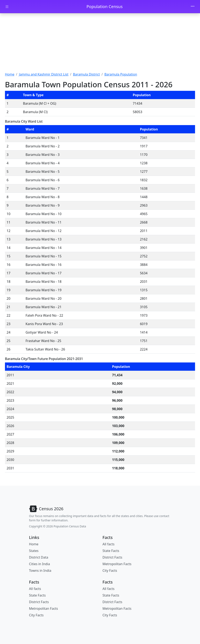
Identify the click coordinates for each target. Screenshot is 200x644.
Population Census (105, 7)
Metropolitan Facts (117, 564)
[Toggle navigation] (193, 7)
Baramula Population (121, 74)
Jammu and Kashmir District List (44, 74)
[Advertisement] (100, 44)
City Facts (110, 571)
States (34, 551)
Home (10, 74)
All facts (109, 544)
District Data (39, 557)
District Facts (112, 557)
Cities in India (40, 564)
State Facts (111, 551)
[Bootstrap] (46, 509)
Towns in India (40, 571)
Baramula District (86, 74)
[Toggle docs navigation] (7, 7)
